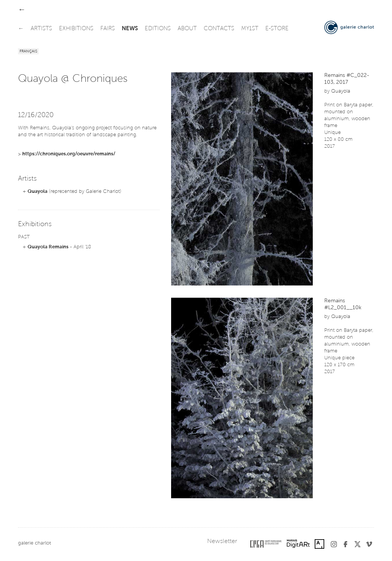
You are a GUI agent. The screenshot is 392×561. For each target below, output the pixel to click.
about (187, 29)
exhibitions (76, 29)
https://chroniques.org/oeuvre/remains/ (69, 154)
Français (28, 52)
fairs (108, 29)
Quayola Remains (48, 247)
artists (41, 29)
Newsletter (222, 541)
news (130, 29)
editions (158, 29)
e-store (277, 29)
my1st (250, 29)
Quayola (38, 192)
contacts (219, 29)
